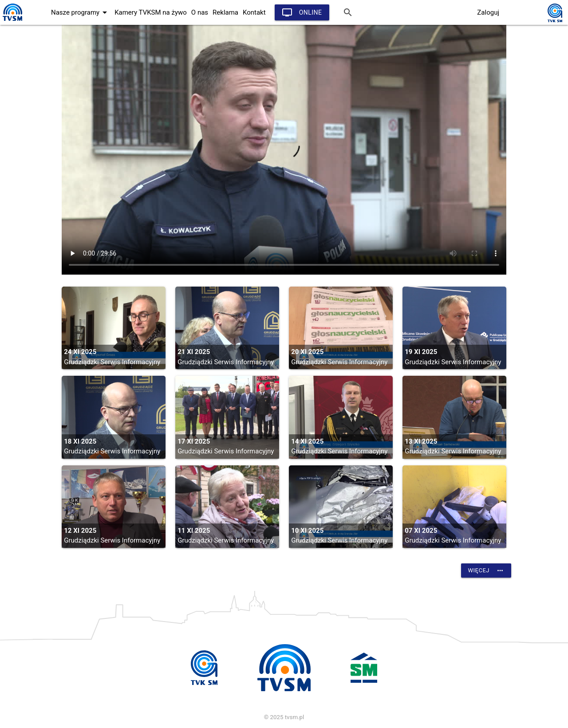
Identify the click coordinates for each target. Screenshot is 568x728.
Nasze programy (81, 12)
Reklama (225, 12)
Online (302, 12)
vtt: (284, 150)
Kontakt (254, 12)
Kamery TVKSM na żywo (151, 12)
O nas (200, 12)
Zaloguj (488, 12)
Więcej (486, 571)
